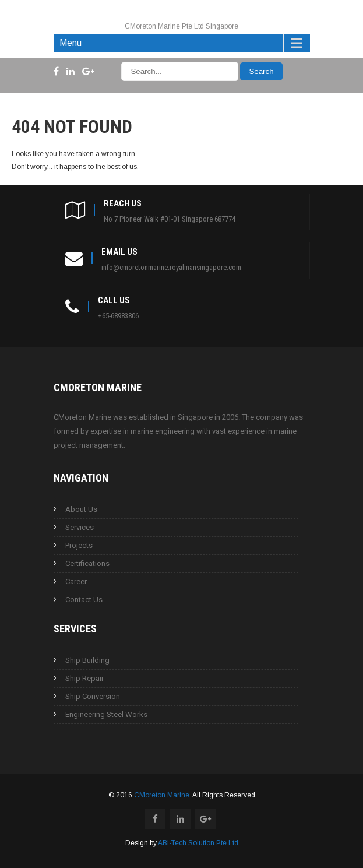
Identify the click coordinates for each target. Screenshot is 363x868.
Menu (71, 43)
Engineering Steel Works (106, 714)
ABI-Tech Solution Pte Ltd (198, 843)
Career (76, 581)
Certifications (87, 563)
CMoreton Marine (162, 795)
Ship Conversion (93, 696)
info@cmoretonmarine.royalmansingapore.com (171, 267)
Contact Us (84, 600)
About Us (81, 509)
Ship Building (87, 660)
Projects (79, 545)
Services (80, 527)
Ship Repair (84, 678)
